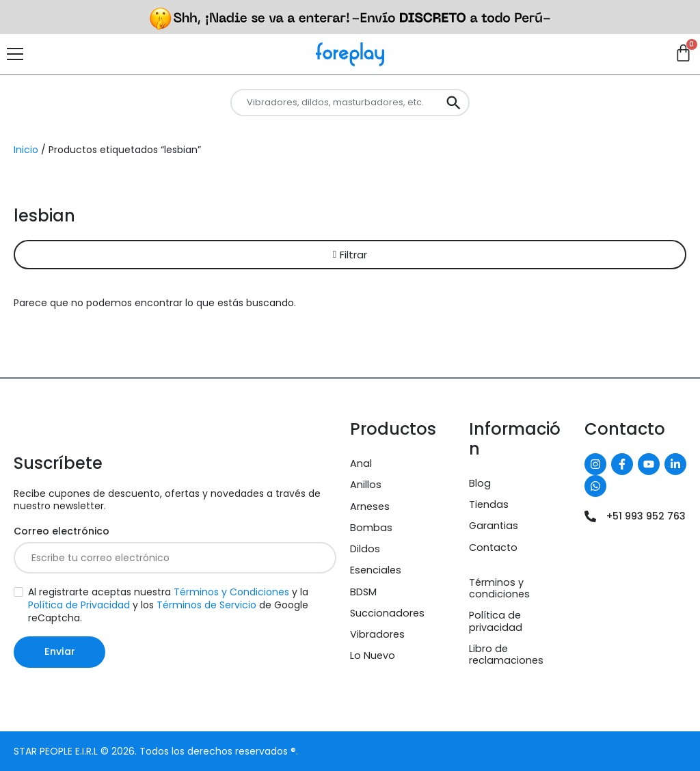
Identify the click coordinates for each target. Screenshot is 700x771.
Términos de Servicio (206, 605)
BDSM (363, 592)
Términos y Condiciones (231, 592)
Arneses (370, 506)
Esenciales (376, 570)
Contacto (493, 547)
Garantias (494, 526)
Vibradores (377, 634)
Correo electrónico (62, 531)
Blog (480, 483)
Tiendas (489, 504)
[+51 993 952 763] (590, 516)
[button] (350, 255)
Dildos (365, 549)
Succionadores (387, 613)
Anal (361, 463)
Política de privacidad (496, 621)
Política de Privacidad (79, 605)
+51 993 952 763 (646, 516)
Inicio (26, 150)
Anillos (366, 485)
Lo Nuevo (373, 655)
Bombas (371, 528)
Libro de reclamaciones (506, 654)
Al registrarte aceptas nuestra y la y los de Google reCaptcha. (168, 605)
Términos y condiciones (499, 588)
